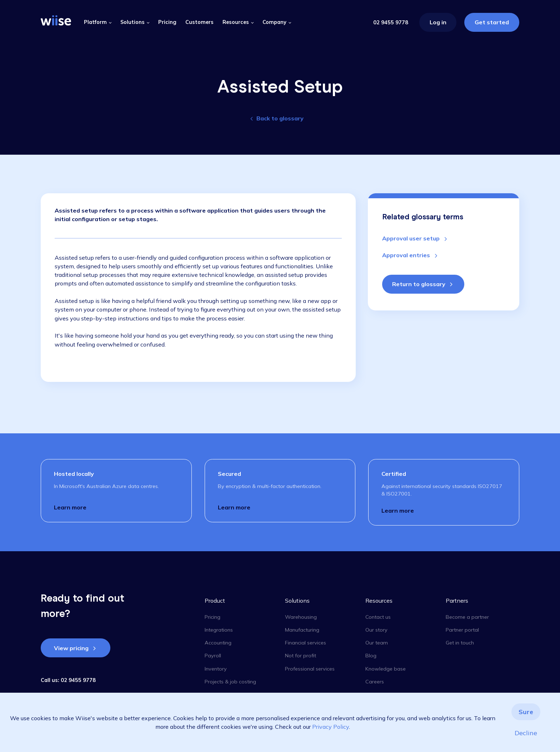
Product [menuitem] (215, 601)
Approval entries (407, 255)
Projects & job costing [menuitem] (230, 682)
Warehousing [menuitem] (301, 617)
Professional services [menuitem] (310, 669)
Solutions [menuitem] (297, 601)
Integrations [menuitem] (219, 630)
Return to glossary (419, 284)
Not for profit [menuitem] (301, 656)
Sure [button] (526, 712)
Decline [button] (526, 733)
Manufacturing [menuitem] (302, 630)
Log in (438, 22)
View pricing (71, 648)
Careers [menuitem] (375, 682)
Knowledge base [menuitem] (386, 669)
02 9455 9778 (391, 23)
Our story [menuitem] (376, 630)
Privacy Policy (331, 727)
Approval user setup (412, 238)
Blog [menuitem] (371, 656)
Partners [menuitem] (457, 601)
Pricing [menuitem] (212, 617)
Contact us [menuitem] (378, 617)
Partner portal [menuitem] (462, 630)
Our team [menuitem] (377, 643)
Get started (492, 22)
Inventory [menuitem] (216, 669)
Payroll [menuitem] (213, 656)
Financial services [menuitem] (306, 643)
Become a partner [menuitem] (467, 617)
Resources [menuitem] (379, 601)
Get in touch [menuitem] (460, 643)
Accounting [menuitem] (218, 643)
